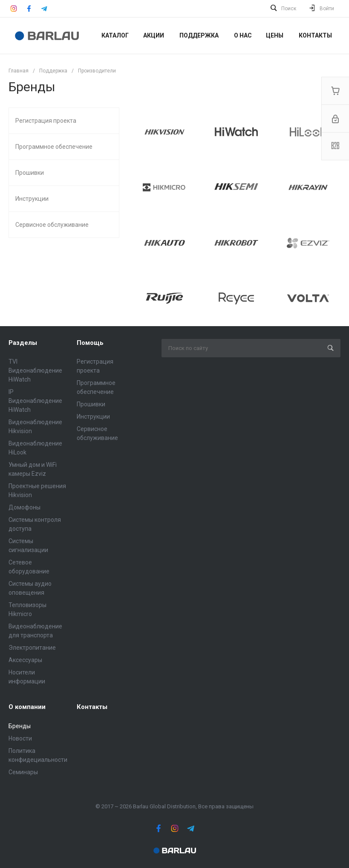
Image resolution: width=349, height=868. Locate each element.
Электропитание (32, 648)
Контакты (92, 707)
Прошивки (91, 404)
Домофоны (25, 507)
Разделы (23, 343)
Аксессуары (25, 660)
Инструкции (93, 417)
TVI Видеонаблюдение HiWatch (35, 370)
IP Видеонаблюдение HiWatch (35, 401)
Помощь (90, 343)
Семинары (23, 772)
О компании (27, 707)
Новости (20, 738)
